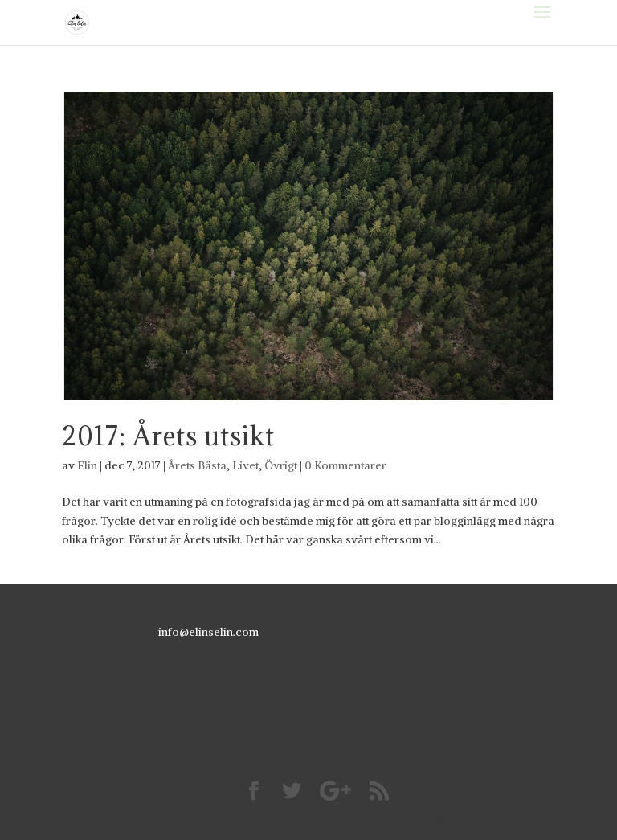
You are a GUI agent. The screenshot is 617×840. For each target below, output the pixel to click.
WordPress (417, 817)
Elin (87, 465)
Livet (245, 465)
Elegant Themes (281, 817)
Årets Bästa (197, 465)
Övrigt (281, 465)
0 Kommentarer (345, 465)
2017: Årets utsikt (168, 436)
